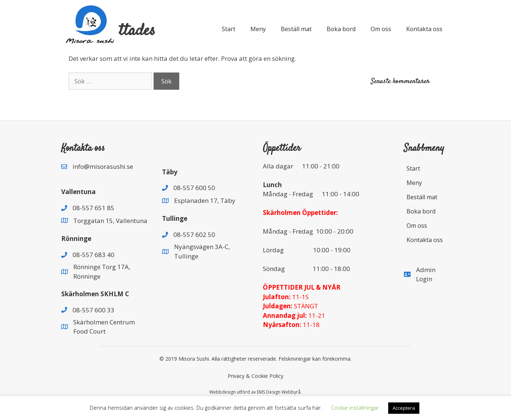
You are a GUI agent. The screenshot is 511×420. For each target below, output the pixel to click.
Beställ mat (296, 29)
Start (229, 29)
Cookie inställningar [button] (355, 408)
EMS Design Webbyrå (279, 392)
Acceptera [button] (404, 408)
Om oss (381, 29)
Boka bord (341, 29)
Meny (258, 29)
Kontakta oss (424, 29)
